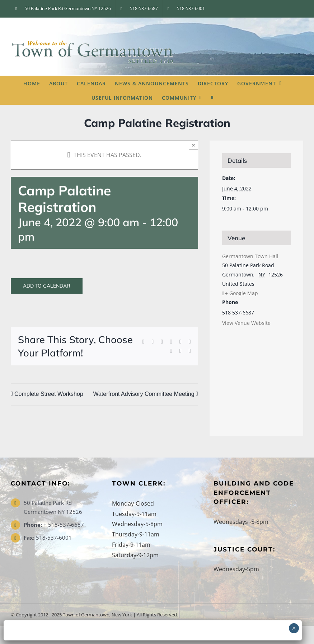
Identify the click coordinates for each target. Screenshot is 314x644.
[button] (212, 97)
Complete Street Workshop (49, 394)
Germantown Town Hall (250, 256)
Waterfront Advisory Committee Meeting (144, 394)
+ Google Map (242, 293)
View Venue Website (246, 323)
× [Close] (194, 145)
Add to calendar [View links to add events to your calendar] (47, 286)
